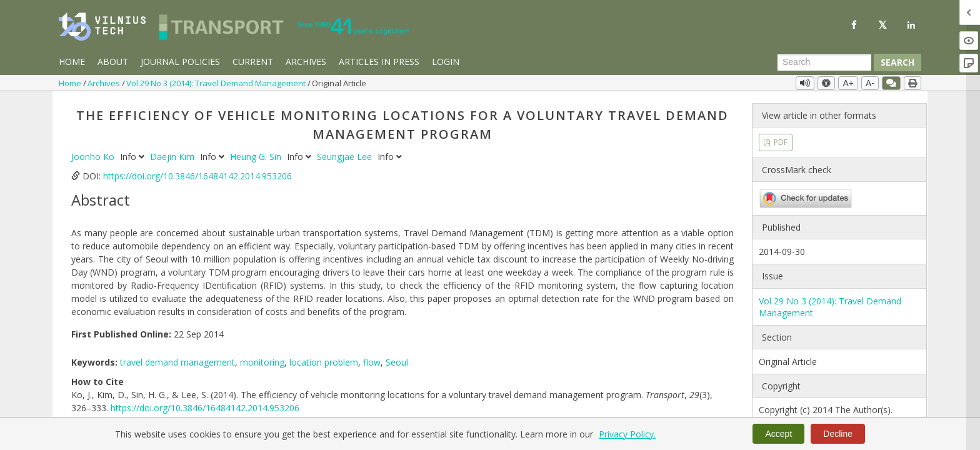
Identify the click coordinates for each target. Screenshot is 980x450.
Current (253, 62)
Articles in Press (379, 62)
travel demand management (177, 362)
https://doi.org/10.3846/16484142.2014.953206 (197, 176)
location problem (324, 362)
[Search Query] (824, 62)
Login (446, 62)
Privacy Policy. (627, 434)
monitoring (262, 362)
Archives (306, 62)
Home (72, 62)
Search (897, 62)
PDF (780, 142)
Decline (838, 434)
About (113, 62)
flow (372, 362)
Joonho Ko (94, 157)
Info (133, 157)
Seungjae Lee (346, 157)
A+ (848, 83)
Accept (778, 434)
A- (870, 83)
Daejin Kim (173, 157)
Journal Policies (180, 62)
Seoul (397, 362)
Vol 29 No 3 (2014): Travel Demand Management (217, 83)
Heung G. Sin (257, 157)
